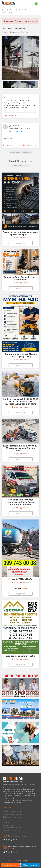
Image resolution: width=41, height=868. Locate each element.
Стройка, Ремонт (25, 10)
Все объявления (15, 131)
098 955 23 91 (11, 840)
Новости (6, 822)
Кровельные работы (9, 12)
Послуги (12, 10)
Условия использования (12, 828)
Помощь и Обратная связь (13, 812)
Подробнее (20, 243)
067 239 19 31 (11, 852)
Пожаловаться (29, 145)
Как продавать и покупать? (13, 814)
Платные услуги (9, 825)
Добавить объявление (11, 817)
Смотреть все (20, 165)
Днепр (4, 10)
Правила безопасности (11, 830)
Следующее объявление (20, 152)
